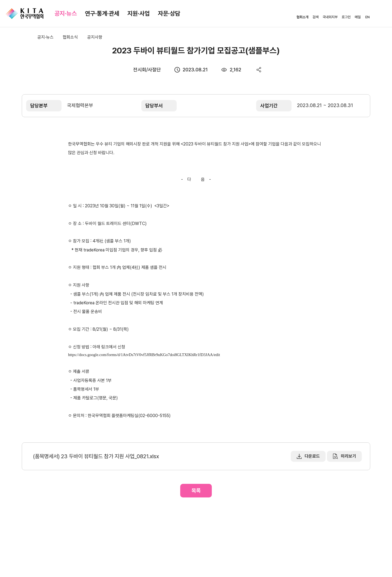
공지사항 (95, 37)
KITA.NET (24, 14)
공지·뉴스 (66, 13)
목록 (196, 491)
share (259, 70)
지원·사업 (139, 13)
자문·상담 (169, 13)
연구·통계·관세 (102, 13)
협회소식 (70, 37)
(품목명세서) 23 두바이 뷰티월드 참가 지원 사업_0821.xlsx (96, 456)
